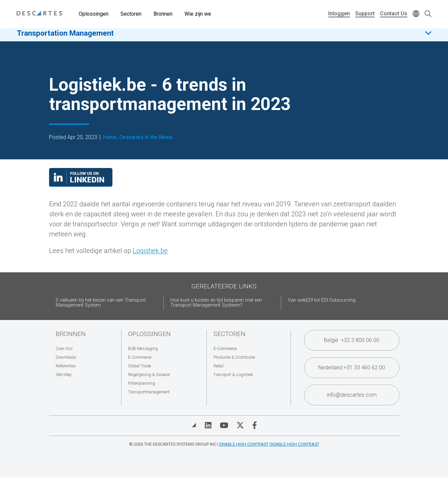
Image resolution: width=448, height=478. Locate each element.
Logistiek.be (150, 251)
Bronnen (163, 14)
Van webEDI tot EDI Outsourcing (322, 300)
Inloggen (339, 13)
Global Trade (140, 366)
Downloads (66, 357)
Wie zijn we (198, 14)
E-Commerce (140, 357)
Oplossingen (94, 14)
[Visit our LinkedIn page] (81, 185)
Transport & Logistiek (233, 374)
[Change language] (416, 14)
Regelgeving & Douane (149, 374)
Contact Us (394, 13)
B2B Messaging (143, 348)
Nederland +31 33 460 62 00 (352, 367)
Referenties (66, 366)
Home (110, 137)
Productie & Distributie (234, 357)
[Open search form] (428, 14)
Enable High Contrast (244, 444)
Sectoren (131, 14)
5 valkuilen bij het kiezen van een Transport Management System (101, 303)
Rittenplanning (142, 383)
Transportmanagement (149, 392)
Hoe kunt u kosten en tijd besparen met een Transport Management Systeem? (216, 303)
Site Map (64, 374)
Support (365, 13)
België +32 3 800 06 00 (352, 340)
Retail (218, 366)
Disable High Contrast (294, 444)
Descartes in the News (146, 137)
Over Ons (64, 348)
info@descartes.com (352, 395)
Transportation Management (65, 36)
